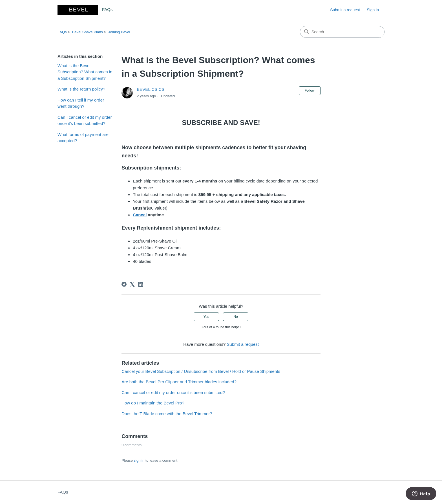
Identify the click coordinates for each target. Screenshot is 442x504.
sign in (139, 460)
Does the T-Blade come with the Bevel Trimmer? (167, 414)
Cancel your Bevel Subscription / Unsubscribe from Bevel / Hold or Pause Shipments (201, 371)
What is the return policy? (81, 89)
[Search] (342, 32)
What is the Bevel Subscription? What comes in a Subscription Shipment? (85, 72)
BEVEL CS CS (151, 89)
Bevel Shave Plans (88, 32)
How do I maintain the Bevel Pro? (153, 403)
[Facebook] (124, 284)
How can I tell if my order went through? (81, 103)
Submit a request (345, 10)
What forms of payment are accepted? (83, 138)
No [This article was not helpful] (236, 317)
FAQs (62, 32)
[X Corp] (132, 284)
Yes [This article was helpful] (206, 317)
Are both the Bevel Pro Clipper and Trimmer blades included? (179, 382)
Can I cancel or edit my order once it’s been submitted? (85, 120)
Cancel (140, 215)
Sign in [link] (373, 10)
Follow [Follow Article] (310, 91)
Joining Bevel (119, 32)
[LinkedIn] (141, 284)
